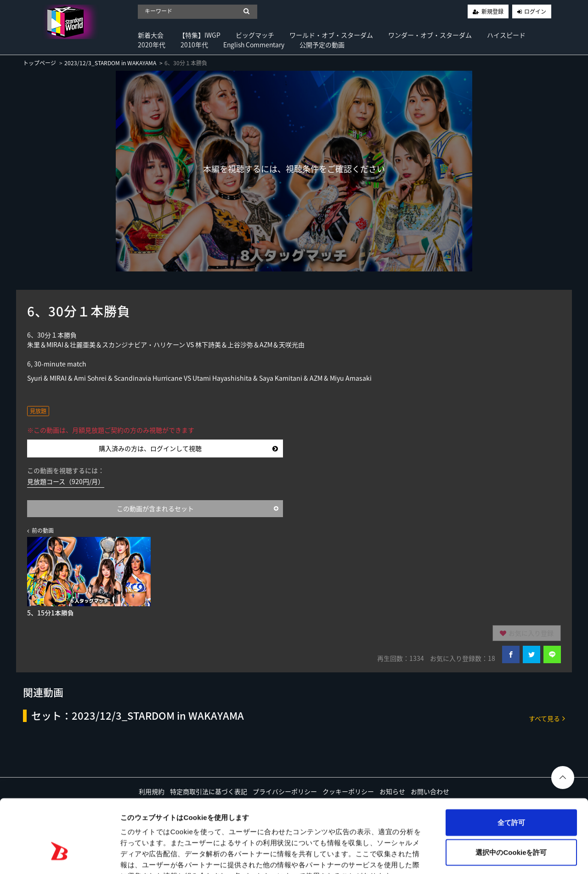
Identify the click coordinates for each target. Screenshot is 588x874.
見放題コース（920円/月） (66, 481)
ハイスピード (506, 35)
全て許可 (511, 765)
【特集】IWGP (200, 35)
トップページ (40, 63)
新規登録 (492, 11)
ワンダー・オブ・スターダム (430, 35)
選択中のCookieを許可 (511, 796)
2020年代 (152, 45)
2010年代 (194, 45)
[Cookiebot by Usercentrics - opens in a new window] (59, 856)
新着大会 (151, 35)
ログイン (535, 11)
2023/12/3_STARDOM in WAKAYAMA (110, 63)
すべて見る (547, 718)
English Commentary (254, 45)
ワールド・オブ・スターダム (331, 35)
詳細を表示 (443, 856)
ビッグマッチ (255, 35)
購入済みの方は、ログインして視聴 (188, 448)
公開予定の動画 (322, 45)
